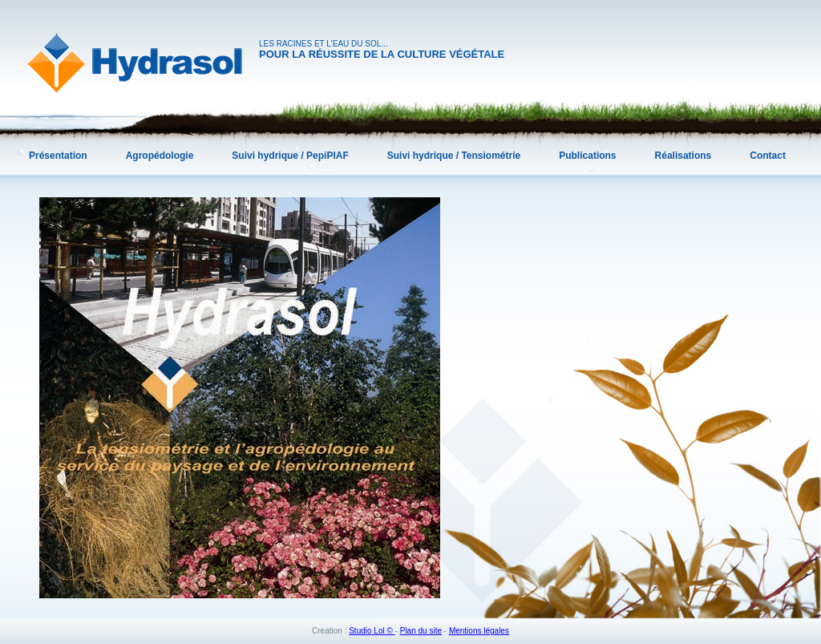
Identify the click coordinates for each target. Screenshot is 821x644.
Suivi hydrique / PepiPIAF (290, 156)
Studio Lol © (372, 631)
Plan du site (421, 631)
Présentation (58, 156)
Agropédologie (160, 156)
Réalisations (683, 156)
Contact (768, 156)
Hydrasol (135, 63)
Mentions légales (479, 631)
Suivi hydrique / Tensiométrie (454, 156)
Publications (587, 156)
